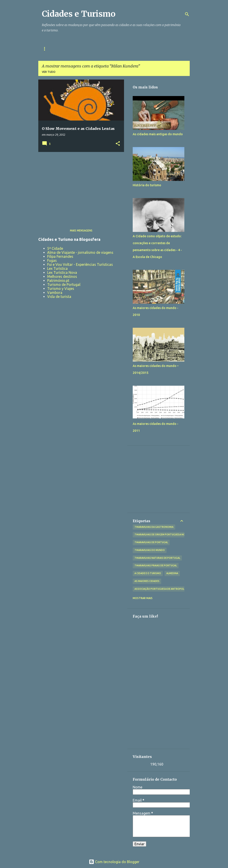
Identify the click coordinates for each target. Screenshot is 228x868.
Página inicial (52, 49)
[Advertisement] (79, 186)
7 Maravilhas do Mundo (150, 550)
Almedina (172, 573)
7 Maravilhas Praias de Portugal (156, 565)
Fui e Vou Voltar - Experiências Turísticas (80, 264)
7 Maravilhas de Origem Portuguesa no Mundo (165, 534)
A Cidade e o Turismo (148, 573)
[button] (118, 144)
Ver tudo (49, 72)
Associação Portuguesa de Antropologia (162, 589)
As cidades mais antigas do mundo (158, 134)
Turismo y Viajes (61, 289)
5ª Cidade (55, 248)
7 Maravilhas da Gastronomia (154, 527)
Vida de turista (59, 297)
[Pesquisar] (187, 14)
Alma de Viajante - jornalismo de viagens (80, 252)
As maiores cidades (147, 581)
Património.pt (58, 280)
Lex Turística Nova (62, 272)
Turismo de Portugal (64, 285)
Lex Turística (57, 268)
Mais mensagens (81, 230)
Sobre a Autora (85, 49)
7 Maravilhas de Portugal (151, 542)
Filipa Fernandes (60, 256)
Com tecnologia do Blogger (114, 862)
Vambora (55, 293)
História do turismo (147, 185)
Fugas (52, 260)
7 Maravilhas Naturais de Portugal (157, 558)
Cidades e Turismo (79, 14)
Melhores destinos (62, 276)
